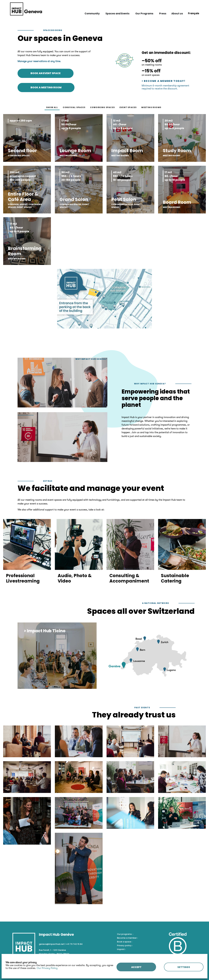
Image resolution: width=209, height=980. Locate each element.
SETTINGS (184, 967)
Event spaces (128, 107)
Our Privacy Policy (47, 968)
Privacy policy (124, 945)
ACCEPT (136, 967)
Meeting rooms (151, 107)
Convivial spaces (74, 107)
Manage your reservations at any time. (39, 61)
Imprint (121, 949)
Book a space (124, 942)
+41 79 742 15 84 (74, 944)
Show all (52, 107)
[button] (42, 684)
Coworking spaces (102, 107)
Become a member (127, 938)
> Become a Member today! (163, 81)
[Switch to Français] (194, 13)
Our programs (125, 934)
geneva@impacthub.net (52, 944)
